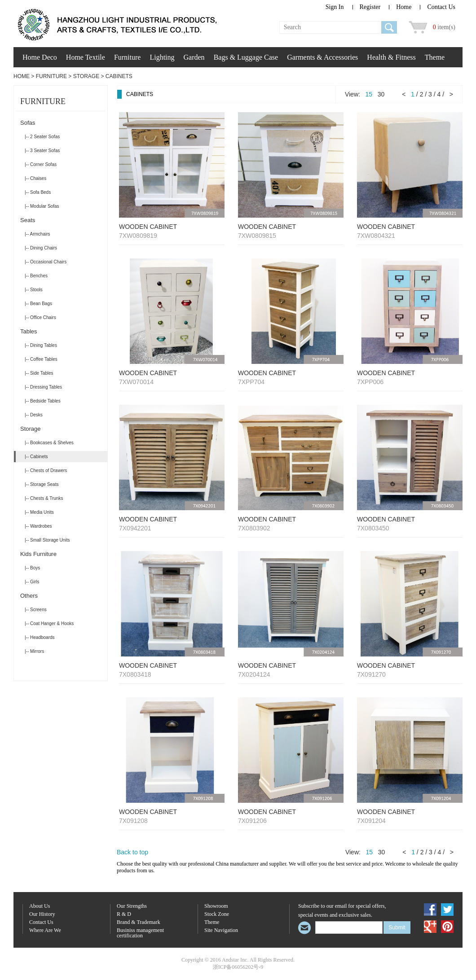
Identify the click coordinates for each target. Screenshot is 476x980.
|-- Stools (34, 290)
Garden (194, 57)
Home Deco (40, 57)
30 (381, 94)
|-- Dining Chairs (41, 248)
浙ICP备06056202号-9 (238, 967)
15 (369, 94)
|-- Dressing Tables (43, 387)
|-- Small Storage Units (47, 540)
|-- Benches (36, 276)
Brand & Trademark (139, 922)
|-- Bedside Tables (43, 401)
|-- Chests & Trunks (44, 498)
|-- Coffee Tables (41, 359)
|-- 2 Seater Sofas (42, 137)
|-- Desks (34, 415)
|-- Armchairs (37, 234)
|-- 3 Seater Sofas (42, 151)
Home (404, 7)
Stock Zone (217, 914)
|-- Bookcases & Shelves (49, 443)
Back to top (132, 852)
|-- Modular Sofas (42, 206)
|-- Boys (32, 568)
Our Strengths (132, 906)
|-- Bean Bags (38, 304)
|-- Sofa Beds (38, 192)
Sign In (335, 7)
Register (370, 7)
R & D (124, 914)
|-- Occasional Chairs (46, 262)
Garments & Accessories (322, 57)
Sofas (28, 123)
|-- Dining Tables (41, 345)
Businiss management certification (140, 933)
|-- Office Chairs (40, 317)
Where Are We (45, 930)
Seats (28, 220)
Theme (435, 57)
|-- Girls (32, 582)
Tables (29, 331)
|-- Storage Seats (42, 484)
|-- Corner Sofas (41, 164)
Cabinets (119, 76)
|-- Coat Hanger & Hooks (49, 623)
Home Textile (86, 57)
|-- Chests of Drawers (46, 470)
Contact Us (441, 7)
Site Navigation (221, 930)
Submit (397, 927)
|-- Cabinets (36, 457)
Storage (86, 76)
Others (29, 596)
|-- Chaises (35, 178)
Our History (42, 914)
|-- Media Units (39, 512)
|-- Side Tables (39, 373)
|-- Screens (36, 610)
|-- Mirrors (34, 651)
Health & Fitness (391, 57)
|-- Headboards (40, 637)
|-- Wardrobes (38, 526)
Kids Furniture (38, 554)
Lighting (162, 57)
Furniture (128, 57)
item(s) (444, 27)
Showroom (216, 906)
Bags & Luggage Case (246, 57)
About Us (40, 906)
